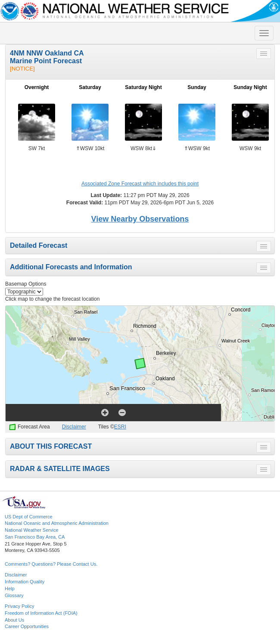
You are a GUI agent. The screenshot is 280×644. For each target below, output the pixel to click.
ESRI (120, 427)
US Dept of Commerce (29, 517)
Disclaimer (74, 427)
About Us (14, 620)
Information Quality (25, 582)
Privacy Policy (19, 606)
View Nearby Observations (140, 219)
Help (10, 589)
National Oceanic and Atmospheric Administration (57, 523)
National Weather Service (32, 530)
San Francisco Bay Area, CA (35, 537)
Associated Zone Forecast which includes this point (140, 184)
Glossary (14, 595)
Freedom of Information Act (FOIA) (41, 613)
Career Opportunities (27, 626)
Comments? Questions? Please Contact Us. (51, 564)
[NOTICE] (22, 69)
